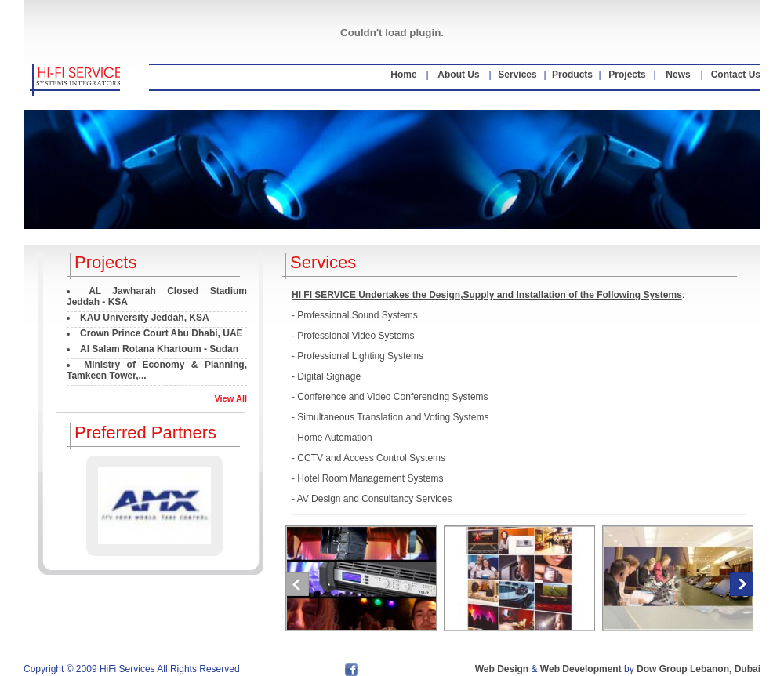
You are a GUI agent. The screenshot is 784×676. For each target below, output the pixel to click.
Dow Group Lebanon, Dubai (699, 669)
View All (230, 398)
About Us (458, 75)
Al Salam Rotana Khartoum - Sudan (159, 349)
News (678, 75)
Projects (627, 75)
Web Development (581, 669)
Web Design (502, 669)
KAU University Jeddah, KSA (145, 318)
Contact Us (736, 75)
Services (517, 75)
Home (403, 75)
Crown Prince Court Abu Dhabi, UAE (162, 333)
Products (572, 75)
